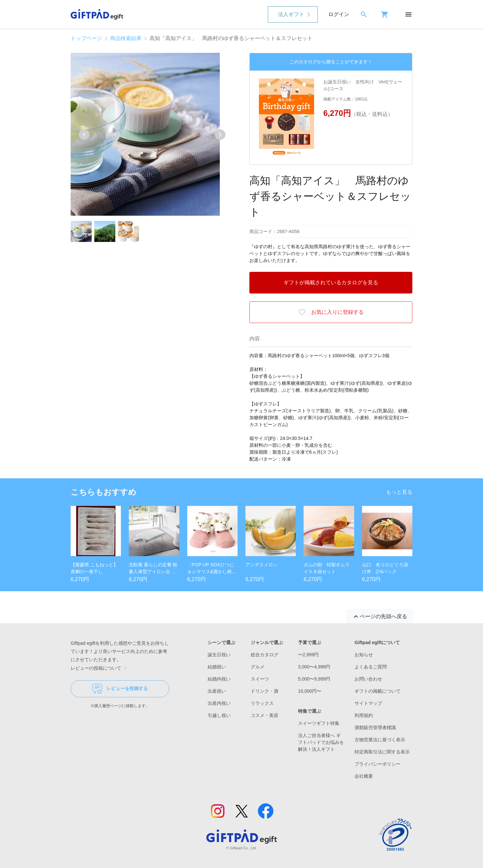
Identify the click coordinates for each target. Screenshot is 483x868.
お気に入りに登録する (331, 312)
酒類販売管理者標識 (375, 727)
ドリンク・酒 (264, 691)
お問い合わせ (368, 679)
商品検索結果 (126, 38)
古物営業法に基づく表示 (380, 740)
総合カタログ (264, 655)
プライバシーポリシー (378, 764)
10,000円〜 (310, 691)
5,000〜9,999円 (314, 679)
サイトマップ (368, 703)
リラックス (262, 703)
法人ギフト (291, 14)
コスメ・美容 (264, 715)
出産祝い (217, 691)
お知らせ (364, 655)
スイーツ (260, 679)
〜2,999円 (308, 655)
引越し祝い (219, 715)
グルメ (258, 667)
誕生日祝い (219, 655)
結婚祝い (217, 667)
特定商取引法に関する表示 (382, 752)
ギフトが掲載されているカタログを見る (331, 282)
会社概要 (364, 776)
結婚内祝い (219, 679)
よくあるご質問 (371, 667)
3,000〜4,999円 (314, 667)
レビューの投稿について (100, 668)
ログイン (339, 14)
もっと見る (399, 492)
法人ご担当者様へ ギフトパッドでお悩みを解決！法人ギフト (321, 742)
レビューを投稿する (120, 689)
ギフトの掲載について (378, 691)
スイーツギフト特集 (319, 723)
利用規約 (364, 715)
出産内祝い (219, 703)
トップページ (86, 38)
